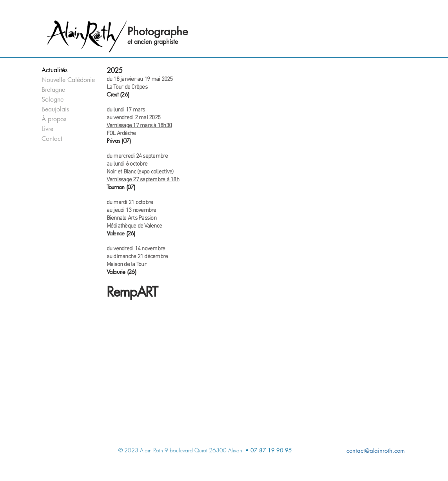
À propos (54, 119)
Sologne (53, 99)
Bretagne (53, 90)
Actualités (54, 70)
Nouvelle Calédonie (65, 80)
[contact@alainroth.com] (334, 451)
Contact (52, 139)
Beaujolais (55, 109)
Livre (47, 129)
